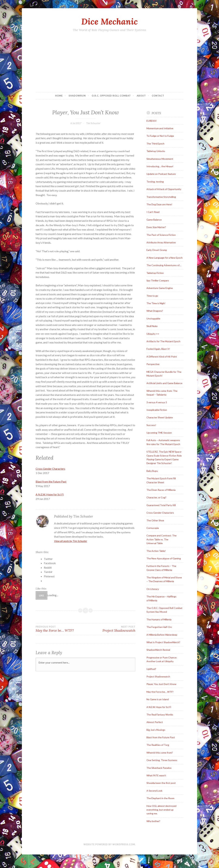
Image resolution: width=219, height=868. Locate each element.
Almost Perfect (155, 722)
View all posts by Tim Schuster (71, 541)
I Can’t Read (153, 212)
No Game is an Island (158, 699)
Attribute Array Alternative (161, 242)
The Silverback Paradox (159, 768)
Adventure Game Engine (160, 288)
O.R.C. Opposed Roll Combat (111, 96)
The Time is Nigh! (156, 303)
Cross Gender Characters (50, 469)
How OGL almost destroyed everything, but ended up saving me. (161, 810)
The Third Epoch (155, 144)
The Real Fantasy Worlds (160, 715)
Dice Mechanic (109, 21)
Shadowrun (77, 96)
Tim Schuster (93, 123)
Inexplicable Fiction (157, 410)
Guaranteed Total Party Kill (161, 505)
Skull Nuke (152, 326)
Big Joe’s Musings (156, 730)
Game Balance (154, 220)
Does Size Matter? (156, 227)
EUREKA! (152, 121)
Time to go (152, 296)
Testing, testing (155, 182)
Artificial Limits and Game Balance (164, 383)
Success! (151, 425)
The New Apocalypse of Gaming (164, 558)
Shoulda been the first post (161, 783)
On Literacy (153, 589)
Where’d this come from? (160, 753)
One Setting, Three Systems (162, 760)
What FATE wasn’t (156, 775)
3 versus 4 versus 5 (157, 402)
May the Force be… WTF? (61, 629)
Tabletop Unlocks (156, 151)
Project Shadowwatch (111, 629)
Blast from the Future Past (51, 481)
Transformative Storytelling (161, 197)
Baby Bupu (152, 471)
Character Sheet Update (160, 417)
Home (59, 96)
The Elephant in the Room (160, 798)
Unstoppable (153, 318)
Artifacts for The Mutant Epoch (163, 341)
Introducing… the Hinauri (160, 166)
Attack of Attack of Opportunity (164, 189)
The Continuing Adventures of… (164, 265)
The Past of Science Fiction (161, 235)
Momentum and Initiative (160, 128)
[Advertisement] (109, 63)
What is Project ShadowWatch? (163, 642)
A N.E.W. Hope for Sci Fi (50, 494)
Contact (158, 96)
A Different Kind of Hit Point (162, 357)
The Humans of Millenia (159, 619)
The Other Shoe (155, 520)
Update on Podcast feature (161, 174)
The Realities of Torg (158, 745)
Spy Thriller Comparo (158, 280)
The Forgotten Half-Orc (159, 627)
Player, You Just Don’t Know (161, 684)
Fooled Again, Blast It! (158, 349)
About (141, 96)
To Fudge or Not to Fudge (160, 136)
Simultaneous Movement (160, 159)
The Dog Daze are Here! (159, 204)
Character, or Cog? (156, 497)
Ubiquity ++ (153, 334)
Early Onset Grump (157, 250)
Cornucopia (153, 528)
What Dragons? (155, 311)
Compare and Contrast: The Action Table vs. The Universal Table (162, 539)
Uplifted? (151, 669)
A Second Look (154, 791)
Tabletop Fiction (155, 273)
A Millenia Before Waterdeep (162, 635)
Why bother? (153, 821)
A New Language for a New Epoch (165, 258)
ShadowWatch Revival (158, 650)
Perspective (153, 364)
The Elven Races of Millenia (161, 490)
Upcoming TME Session (159, 433)
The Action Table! (156, 551)
